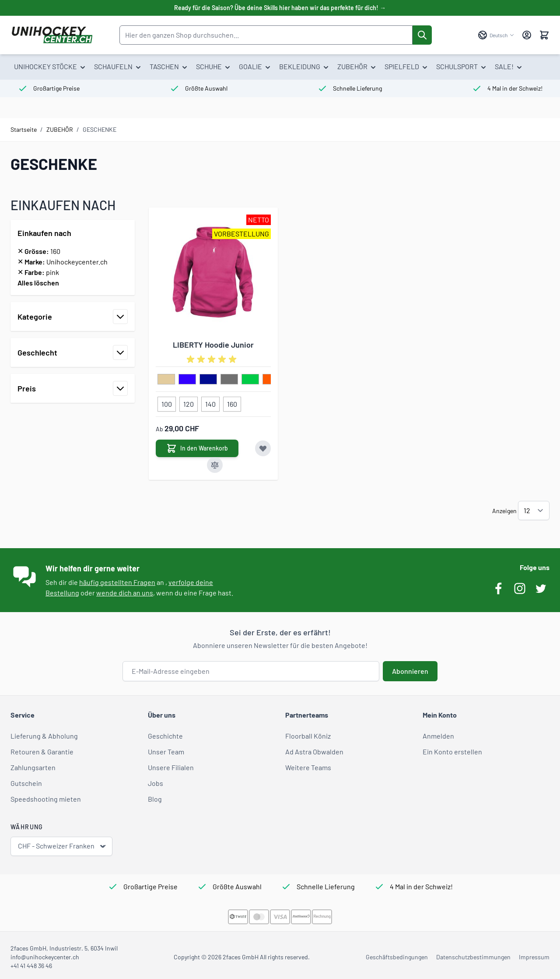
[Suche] (422, 35)
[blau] (187, 380)
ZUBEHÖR (60, 129)
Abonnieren (410, 671)
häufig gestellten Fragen (117, 582)
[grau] (229, 380)
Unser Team (166, 752)
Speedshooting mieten (46, 799)
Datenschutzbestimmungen (473, 957)
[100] (167, 402)
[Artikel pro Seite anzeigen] (534, 511)
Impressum (534, 957)
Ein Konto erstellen (452, 752)
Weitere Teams (308, 767)
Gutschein (26, 783)
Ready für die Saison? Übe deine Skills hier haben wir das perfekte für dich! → (280, 8)
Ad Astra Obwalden (314, 752)
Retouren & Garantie (42, 752)
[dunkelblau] (208, 380)
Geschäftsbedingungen (397, 957)
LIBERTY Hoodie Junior (213, 345)
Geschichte (165, 736)
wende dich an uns (125, 593)
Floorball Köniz (308, 736)
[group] (213, 359)
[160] (232, 402)
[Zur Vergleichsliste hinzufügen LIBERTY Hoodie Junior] (215, 465)
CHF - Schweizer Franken (62, 846)
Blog (155, 799)
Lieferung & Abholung (44, 736)
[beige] (166, 380)
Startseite (24, 129)
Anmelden (438, 736)
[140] (210, 402)
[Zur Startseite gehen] (52, 35)
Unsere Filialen (171, 767)
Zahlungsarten (33, 767)
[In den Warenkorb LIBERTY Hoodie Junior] (197, 448)
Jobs (156, 783)
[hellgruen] (250, 380)
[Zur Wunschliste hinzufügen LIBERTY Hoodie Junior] (263, 448)
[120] (189, 402)
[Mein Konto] (527, 35)
